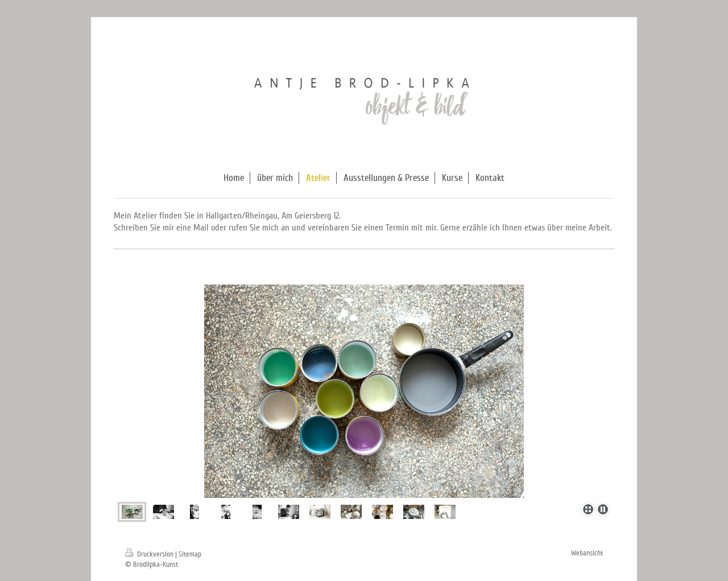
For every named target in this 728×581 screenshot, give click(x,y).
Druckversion (150, 554)
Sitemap (190, 554)
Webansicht (587, 553)
